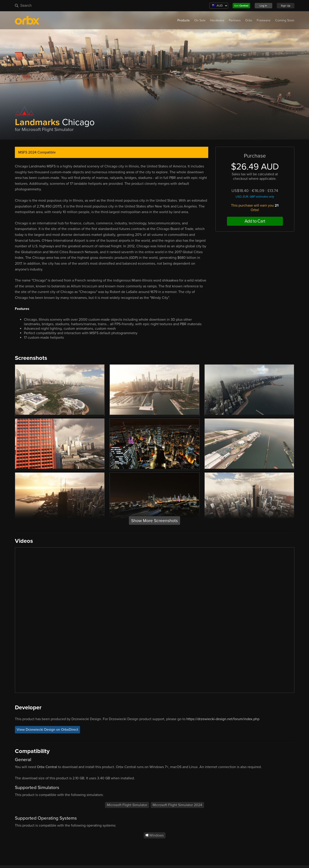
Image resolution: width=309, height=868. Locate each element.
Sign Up (286, 6)
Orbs (249, 20)
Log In (263, 6)
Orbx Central (47, 767)
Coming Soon (285, 20)
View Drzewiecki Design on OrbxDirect (47, 730)
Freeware (264, 20)
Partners (235, 20)
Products (184, 20)
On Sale (200, 20)
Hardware (217, 20)
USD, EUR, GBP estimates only (255, 197)
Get (241, 6)
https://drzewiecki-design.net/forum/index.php (223, 719)
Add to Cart (255, 221)
